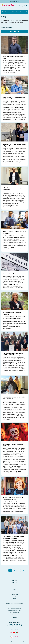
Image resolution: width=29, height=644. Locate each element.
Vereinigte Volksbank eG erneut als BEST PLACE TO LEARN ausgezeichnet (14, 354)
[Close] (26, 12)
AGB (11, 642)
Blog (14, 599)
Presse (15, 596)
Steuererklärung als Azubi (10, 274)
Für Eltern (14, 617)
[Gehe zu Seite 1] (10, 570)
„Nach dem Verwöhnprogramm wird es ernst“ (14, 57)
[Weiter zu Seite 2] (23, 570)
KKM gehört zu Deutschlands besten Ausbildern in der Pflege (13, 538)
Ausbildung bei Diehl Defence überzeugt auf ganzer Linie (14, 145)
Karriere (14, 585)
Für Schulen (14, 615)
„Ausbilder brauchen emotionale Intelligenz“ (12, 314)
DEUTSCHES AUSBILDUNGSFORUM (14, 603)
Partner (14, 587)
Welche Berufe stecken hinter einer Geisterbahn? (13, 445)
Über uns (14, 583)
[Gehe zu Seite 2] (15, 570)
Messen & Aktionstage (15, 601)
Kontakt (25, 642)
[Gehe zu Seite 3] (19, 570)
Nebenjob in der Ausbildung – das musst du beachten (14, 233)
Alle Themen (14, 31)
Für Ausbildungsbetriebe (15, 610)
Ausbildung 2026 (14, 1)
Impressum (4, 642)
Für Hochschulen (15, 613)
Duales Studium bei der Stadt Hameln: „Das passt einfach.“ (14, 398)
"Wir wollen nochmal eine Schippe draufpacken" (13, 189)
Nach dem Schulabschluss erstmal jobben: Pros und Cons (13, 499)
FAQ (14, 589)
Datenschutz (18, 642)
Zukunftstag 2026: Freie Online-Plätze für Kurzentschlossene (14, 98)
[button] (26, 5)
